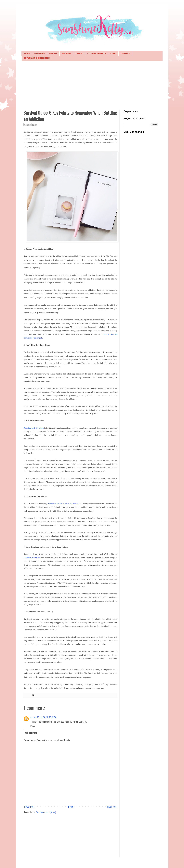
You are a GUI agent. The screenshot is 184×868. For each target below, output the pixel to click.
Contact (125, 54)
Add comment (31, 733)
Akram (33, 717)
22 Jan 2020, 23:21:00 (47, 717)
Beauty (53, 54)
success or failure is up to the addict (63, 504)
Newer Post (29, 807)
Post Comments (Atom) (46, 812)
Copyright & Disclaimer (37, 58)
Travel (79, 54)
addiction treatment (32, 558)
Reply (33, 726)
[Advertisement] (92, 85)
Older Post (112, 807)
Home (27, 54)
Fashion (66, 54)
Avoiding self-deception (34, 428)
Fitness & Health (97, 54)
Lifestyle (40, 54)
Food (113, 54)
